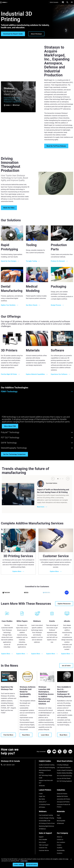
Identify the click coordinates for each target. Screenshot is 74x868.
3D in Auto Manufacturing (64, 776)
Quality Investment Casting (47, 765)
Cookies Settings (18, 865)
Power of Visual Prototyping (47, 768)
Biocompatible (61, 821)
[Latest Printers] (47, 791)
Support (41, 837)
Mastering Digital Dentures (46, 826)
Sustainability (61, 850)
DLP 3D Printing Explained (64, 781)
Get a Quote (42, 842)
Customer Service (44, 850)
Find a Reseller (43, 840)
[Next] (68, 479)
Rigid (58, 815)
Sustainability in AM (44, 821)
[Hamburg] (72, 2)
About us (59, 837)
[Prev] (53, 479)
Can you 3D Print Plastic (64, 778)
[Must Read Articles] (65, 762)
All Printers (42, 807)
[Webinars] (47, 812)
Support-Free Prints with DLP (46, 782)
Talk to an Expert (44, 845)
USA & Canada (54, 2)
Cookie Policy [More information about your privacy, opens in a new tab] (24, 861)
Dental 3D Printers (62, 794)
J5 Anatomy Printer (44, 804)
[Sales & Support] (47, 834)
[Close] (71, 859)
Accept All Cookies (32, 865)
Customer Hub (43, 848)
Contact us (60, 840)
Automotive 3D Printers (64, 799)
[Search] (67, 2)
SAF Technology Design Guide (46, 777)
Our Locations (61, 842)
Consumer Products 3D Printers (64, 806)
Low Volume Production (64, 768)
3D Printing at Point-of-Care (47, 823)
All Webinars (42, 829)
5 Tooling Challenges (63, 765)
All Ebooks (42, 786)
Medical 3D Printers (62, 796)
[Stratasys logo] (4, 2)
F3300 (41, 794)
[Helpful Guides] (47, 762)
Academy (60, 848)
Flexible (59, 818)
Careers (59, 845)
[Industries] (65, 791)
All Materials (60, 823)
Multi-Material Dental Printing (45, 771)
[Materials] (65, 812)
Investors (60, 853)
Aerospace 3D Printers (63, 802)
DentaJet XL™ (43, 802)
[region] (37, 862)
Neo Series (42, 799)
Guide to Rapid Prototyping (65, 770)
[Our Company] (65, 834)
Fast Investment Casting (46, 815)
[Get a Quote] (63, 2)
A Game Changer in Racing (46, 818)
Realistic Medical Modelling (65, 773)
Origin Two (42, 796)
